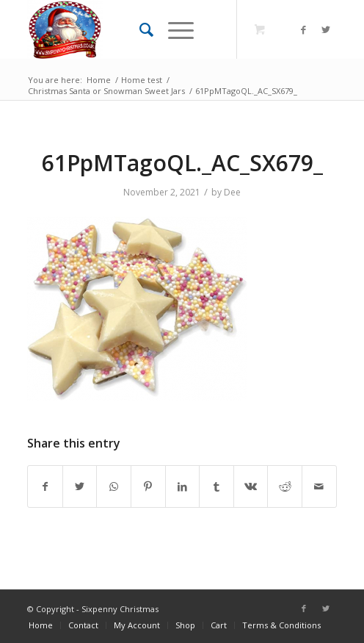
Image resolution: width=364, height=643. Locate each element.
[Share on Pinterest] (148, 486)
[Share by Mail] (319, 486)
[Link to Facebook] (304, 30)
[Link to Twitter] (326, 30)
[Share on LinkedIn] (183, 486)
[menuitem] (139, 29)
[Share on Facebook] (45, 486)
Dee (232, 192)
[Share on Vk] (251, 486)
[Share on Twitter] (80, 486)
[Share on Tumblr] (216, 486)
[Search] (139, 29)
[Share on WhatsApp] (114, 486)
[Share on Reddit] (285, 486)
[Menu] (174, 29)
